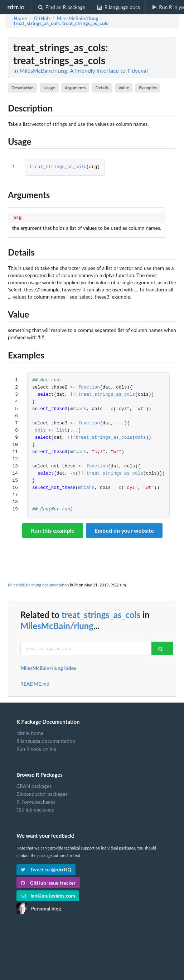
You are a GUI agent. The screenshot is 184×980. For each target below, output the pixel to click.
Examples (148, 88)
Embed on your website (124, 530)
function (89, 387)
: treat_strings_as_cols (61, 23)
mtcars (78, 408)
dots (40, 430)
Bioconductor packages (42, 793)
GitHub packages (35, 809)
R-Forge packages (36, 801)
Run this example (53, 530)
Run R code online (36, 748)
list (62, 430)
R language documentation (46, 740)
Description (23, 88)
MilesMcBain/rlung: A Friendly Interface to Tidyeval (84, 70)
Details (102, 88)
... (120, 423)
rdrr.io (16, 7)
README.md (35, 683)
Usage (49, 88)
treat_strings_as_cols (58, 167)
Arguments (75, 88)
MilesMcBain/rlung (57, 625)
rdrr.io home (30, 732)
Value (124, 88)
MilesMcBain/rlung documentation (38, 584)
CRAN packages (34, 785)
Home (20, 18)
